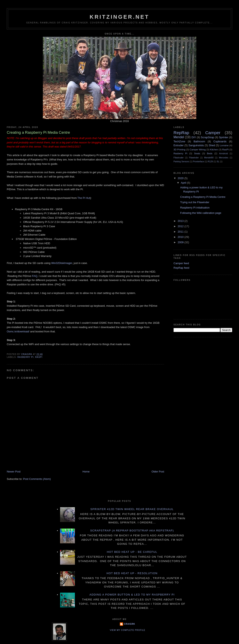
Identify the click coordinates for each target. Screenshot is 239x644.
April (184, 183)
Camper (213, 133)
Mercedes (224, 158)
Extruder (179, 145)
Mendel (179, 137)
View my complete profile (128, 630)
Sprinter (224, 137)
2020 (181, 178)
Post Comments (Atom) (37, 479)
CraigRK (129, 624)
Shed (212, 145)
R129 (210, 162)
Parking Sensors (181, 162)
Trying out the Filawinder (195, 202)
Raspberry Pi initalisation (195, 208)
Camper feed (181, 263)
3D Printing (180, 149)
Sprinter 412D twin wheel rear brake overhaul (132, 509)
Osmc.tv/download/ (18, 331)
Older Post (158, 472)
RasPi (39, 357)
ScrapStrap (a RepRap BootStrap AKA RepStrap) (132, 531)
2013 (181, 221)
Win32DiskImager (62, 263)
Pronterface (199, 162)
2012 (181, 226)
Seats (197, 153)
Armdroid (223, 154)
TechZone (179, 141)
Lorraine (224, 145)
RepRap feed (181, 268)
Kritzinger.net (119, 17)
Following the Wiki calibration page (201, 213)
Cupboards (220, 141)
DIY (194, 137)
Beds (210, 153)
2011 (181, 232)
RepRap (181, 133)
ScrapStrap (208, 137)
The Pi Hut (84, 198)
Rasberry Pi (26, 357)
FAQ (35, 276)
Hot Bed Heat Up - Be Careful (132, 552)
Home (86, 472)
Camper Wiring (198, 149)
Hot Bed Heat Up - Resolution (132, 573)
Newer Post (14, 472)
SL (218, 162)
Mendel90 (209, 158)
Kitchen (214, 149)
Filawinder (194, 158)
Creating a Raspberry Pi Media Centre (203, 197)
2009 (181, 242)
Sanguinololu (196, 145)
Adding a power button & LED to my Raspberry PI (132, 595)
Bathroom (199, 141)
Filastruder (179, 158)
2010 (181, 237)
